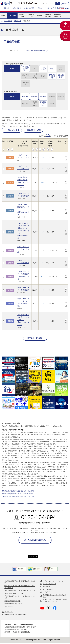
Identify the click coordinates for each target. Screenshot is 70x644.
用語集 (40, 8)
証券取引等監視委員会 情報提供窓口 (16, 615)
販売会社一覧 (17, 21)
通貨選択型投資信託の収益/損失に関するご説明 (17, 494)
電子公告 (6, 8)
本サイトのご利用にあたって (14, 593)
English (65, 3)
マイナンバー (9, 612)
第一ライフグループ (49, 584)
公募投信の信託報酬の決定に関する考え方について (18, 496)
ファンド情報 (8, 21)
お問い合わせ (17, 8)
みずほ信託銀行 (48, 589)
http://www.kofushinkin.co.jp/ (38, 51)
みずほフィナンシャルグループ (53, 581)
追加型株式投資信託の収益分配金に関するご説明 (18, 491)
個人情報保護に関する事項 (13, 604)
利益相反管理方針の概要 (12, 601)
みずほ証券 (46, 592)
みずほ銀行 (46, 587)
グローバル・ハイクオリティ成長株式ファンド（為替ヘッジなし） (23, 231)
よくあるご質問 (29, 8)
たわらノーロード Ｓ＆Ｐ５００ (23, 249)
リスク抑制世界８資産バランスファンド (23, 320)
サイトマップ (49, 8)
